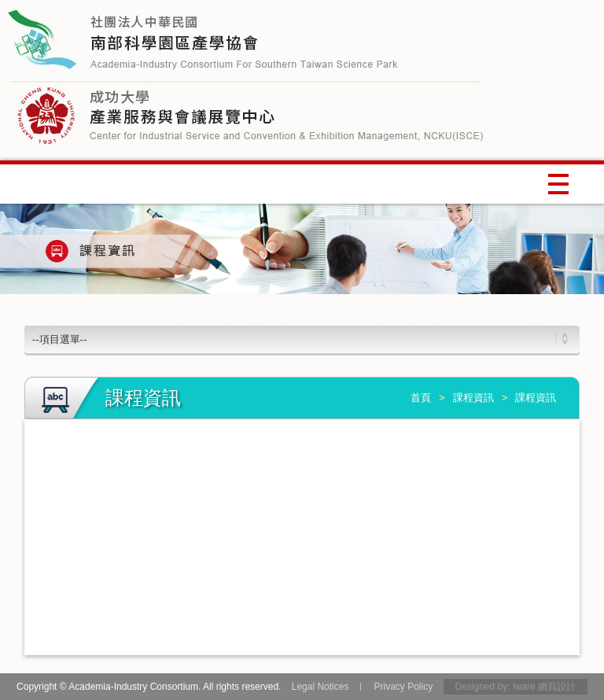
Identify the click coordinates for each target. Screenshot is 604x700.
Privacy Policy (403, 687)
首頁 (421, 398)
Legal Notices (320, 687)
